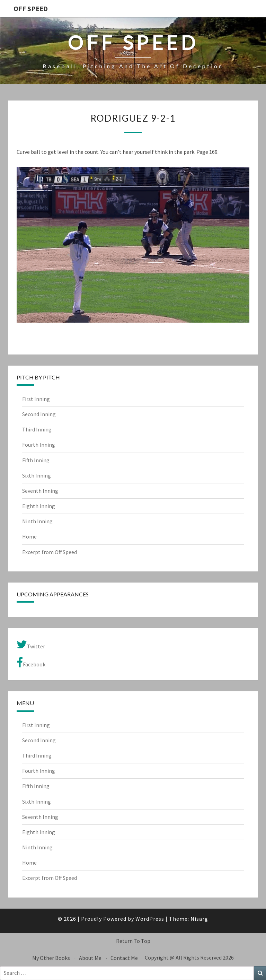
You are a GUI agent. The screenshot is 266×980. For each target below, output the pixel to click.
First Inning (36, 399)
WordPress (150, 919)
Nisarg (199, 919)
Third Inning (37, 429)
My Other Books (51, 958)
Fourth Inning (39, 445)
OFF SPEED (31, 8)
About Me (90, 958)
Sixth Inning (37, 475)
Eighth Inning (39, 506)
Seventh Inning (40, 491)
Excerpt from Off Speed (50, 552)
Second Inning (39, 414)
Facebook (31, 663)
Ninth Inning (37, 521)
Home (29, 536)
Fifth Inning (36, 460)
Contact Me (124, 958)
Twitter (31, 645)
